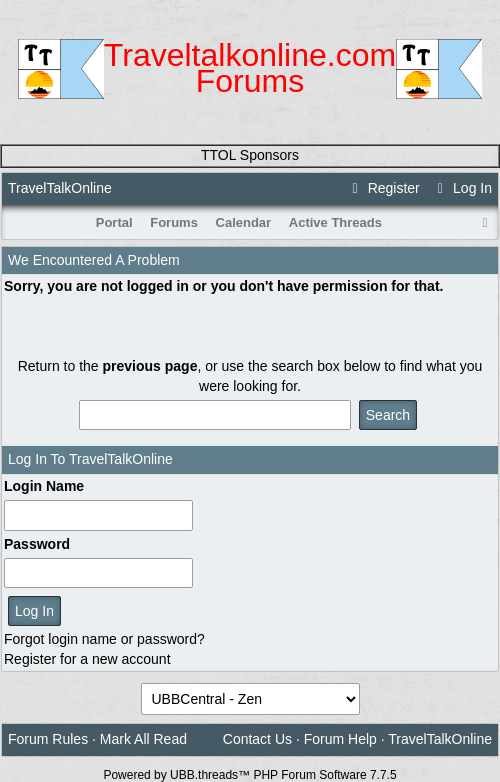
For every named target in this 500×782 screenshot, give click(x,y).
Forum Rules (48, 739)
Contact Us (257, 739)
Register (383, 188)
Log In (462, 188)
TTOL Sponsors (250, 155)
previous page (150, 366)
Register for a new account (87, 659)
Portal (114, 222)
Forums (174, 222)
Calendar (244, 222)
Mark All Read (143, 739)
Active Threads (335, 222)
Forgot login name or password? (104, 639)
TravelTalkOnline (60, 188)
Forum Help (340, 739)
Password (37, 544)
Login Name (44, 486)
